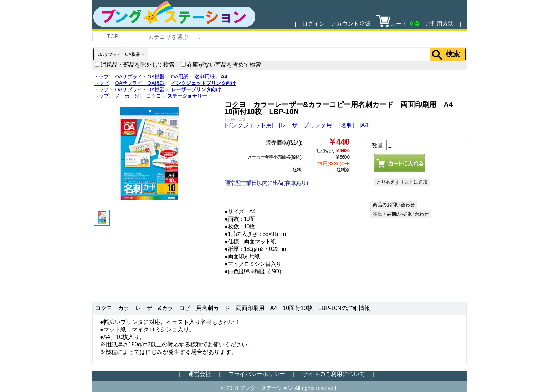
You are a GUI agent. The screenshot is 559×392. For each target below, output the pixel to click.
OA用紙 (180, 77)
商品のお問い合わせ (394, 205)
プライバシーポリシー (257, 374)
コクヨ (154, 96)
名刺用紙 (205, 77)
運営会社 (200, 374)
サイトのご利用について (334, 374)
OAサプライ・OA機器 (140, 77)
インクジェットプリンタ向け (204, 83)
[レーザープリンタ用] (306, 125)
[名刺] (347, 125)
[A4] (365, 125)
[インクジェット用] (249, 125)
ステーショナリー (187, 96)
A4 (224, 77)
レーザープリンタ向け (196, 89)
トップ (101, 77)
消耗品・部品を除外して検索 (135, 65)
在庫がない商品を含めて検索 (221, 65)
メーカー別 (127, 96)
